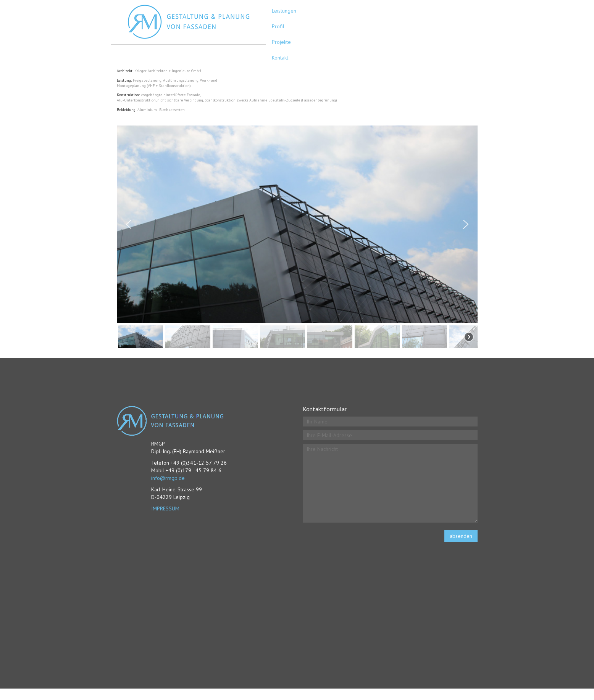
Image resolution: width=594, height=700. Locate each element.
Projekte (281, 42)
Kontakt (280, 58)
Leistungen (284, 11)
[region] (297, 238)
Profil (278, 26)
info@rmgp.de (168, 478)
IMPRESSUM (165, 509)
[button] (129, 224)
